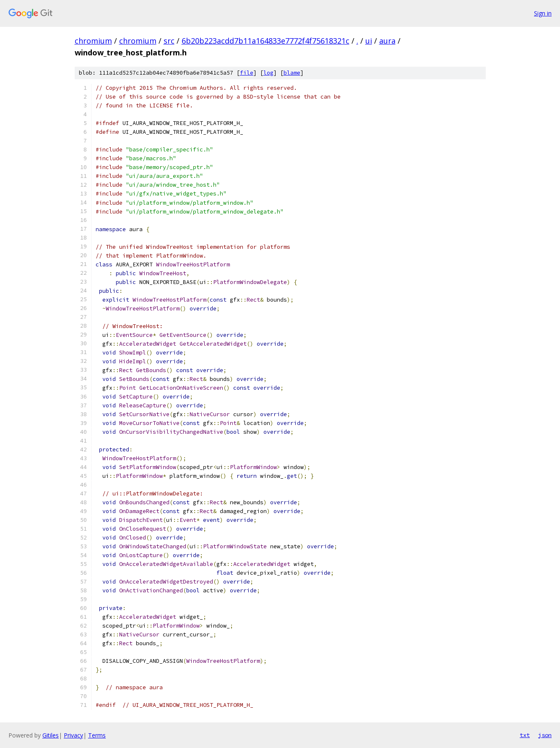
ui (369, 41)
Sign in (543, 13)
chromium (93, 41)
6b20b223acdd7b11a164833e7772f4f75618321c (266, 41)
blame (292, 73)
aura (387, 41)
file (247, 73)
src (169, 41)
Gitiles (51, 735)
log (268, 73)
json (545, 735)
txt (525, 735)
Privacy (73, 735)
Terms (97, 735)
